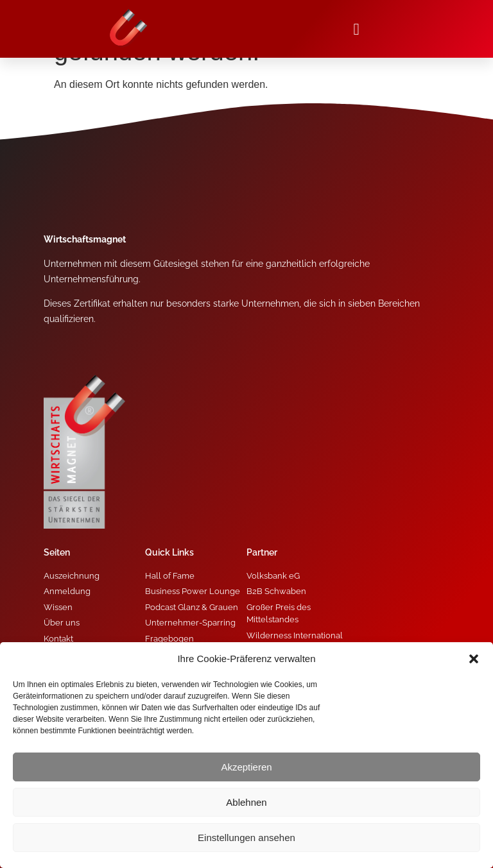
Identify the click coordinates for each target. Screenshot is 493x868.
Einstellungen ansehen (246, 838)
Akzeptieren (246, 767)
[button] (474, 659)
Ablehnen (246, 802)
